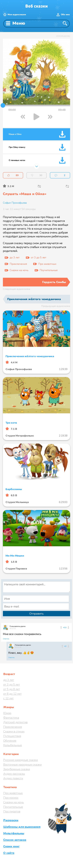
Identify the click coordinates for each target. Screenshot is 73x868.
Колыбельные (13, 745)
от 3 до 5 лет (12, 685)
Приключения (13, 727)
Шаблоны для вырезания (22, 827)
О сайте (9, 853)
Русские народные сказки (21, 760)
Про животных (13, 793)
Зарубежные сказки (17, 769)
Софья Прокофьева (15, 203)
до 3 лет (9, 680)
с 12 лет (8, 698)
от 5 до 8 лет (12, 689)
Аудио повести (13, 778)
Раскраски (11, 820)
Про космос (11, 798)
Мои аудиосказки (17, 15)
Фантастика (11, 718)
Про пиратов (12, 811)
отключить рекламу (63, 36)
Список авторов (15, 840)
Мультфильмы (14, 833)
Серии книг (11, 846)
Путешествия (12, 736)
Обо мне (65, 15)
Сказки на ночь (14, 802)
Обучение (10, 741)
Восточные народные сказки (22, 765)
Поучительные (13, 807)
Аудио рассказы (14, 774)
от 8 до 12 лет (12, 694)
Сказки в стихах (14, 731)
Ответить (6, 639)
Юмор (7, 713)
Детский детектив (15, 722)
